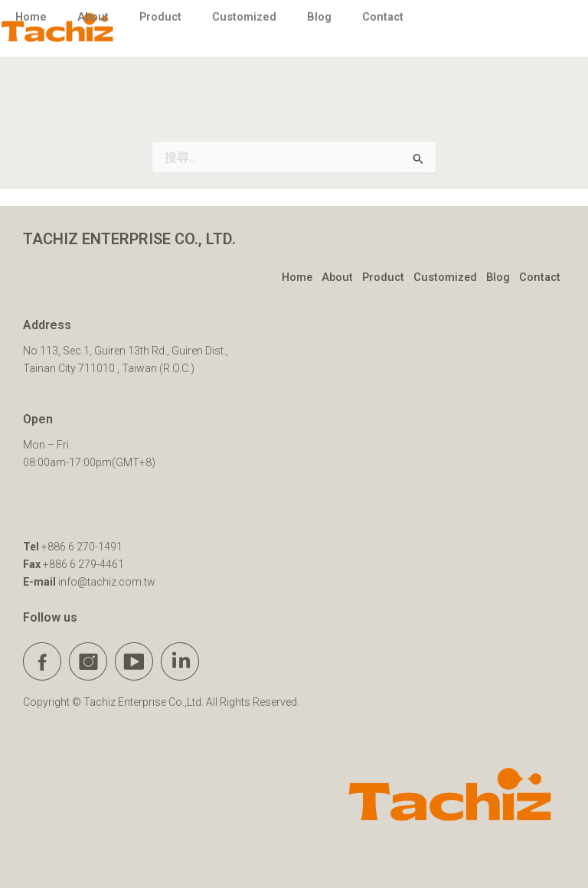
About (337, 277)
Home (297, 277)
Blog (498, 277)
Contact (540, 277)
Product (383, 277)
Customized (445, 277)
